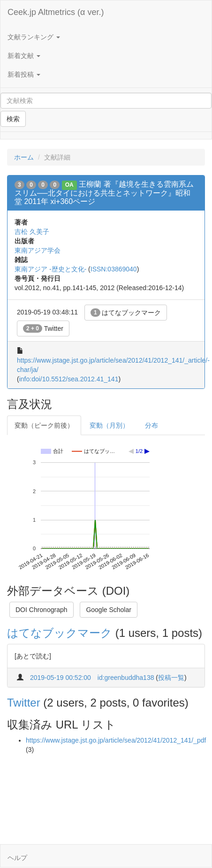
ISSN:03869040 (114, 269)
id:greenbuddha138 (126, 678)
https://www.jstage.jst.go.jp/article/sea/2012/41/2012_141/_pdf (116, 740)
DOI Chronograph (42, 610)
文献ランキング (34, 37)
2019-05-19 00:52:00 (61, 678)
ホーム (24, 157)
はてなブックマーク (126, 313)
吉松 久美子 (32, 232)
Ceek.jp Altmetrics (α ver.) (56, 12)
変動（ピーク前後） (44, 425)
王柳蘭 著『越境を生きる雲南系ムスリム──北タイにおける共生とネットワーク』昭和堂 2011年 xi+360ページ (104, 193)
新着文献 (24, 56)
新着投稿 (24, 74)
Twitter (43, 328)
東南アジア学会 (38, 250)
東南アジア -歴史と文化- (50, 269)
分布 (151, 425)
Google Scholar (109, 610)
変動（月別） (109, 425)
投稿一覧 (171, 678)
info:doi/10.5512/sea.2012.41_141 (69, 379)
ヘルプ (17, 858)
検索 (13, 119)
